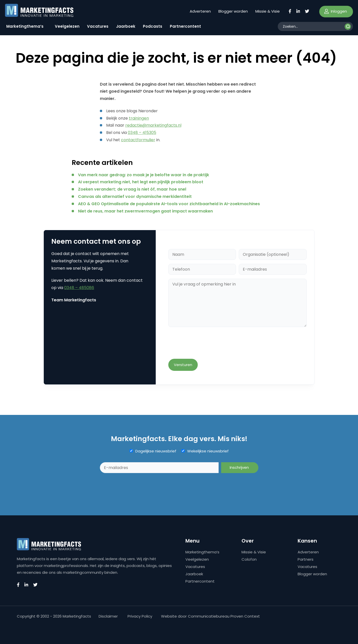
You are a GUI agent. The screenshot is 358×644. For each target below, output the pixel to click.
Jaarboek (126, 26)
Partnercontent (185, 26)
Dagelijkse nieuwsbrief (156, 451)
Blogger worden (233, 11)
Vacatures (98, 26)
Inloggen (336, 11)
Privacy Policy (140, 616)
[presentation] (207, 343)
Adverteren (200, 11)
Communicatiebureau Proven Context (224, 616)
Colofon (249, 559)
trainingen (139, 118)
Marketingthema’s (25, 26)
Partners (306, 559)
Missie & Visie (268, 11)
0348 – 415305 (142, 133)
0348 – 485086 (79, 288)
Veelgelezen (67, 26)
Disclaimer (108, 616)
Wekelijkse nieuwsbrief (208, 451)
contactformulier (138, 140)
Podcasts (153, 26)
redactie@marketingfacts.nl (153, 125)
